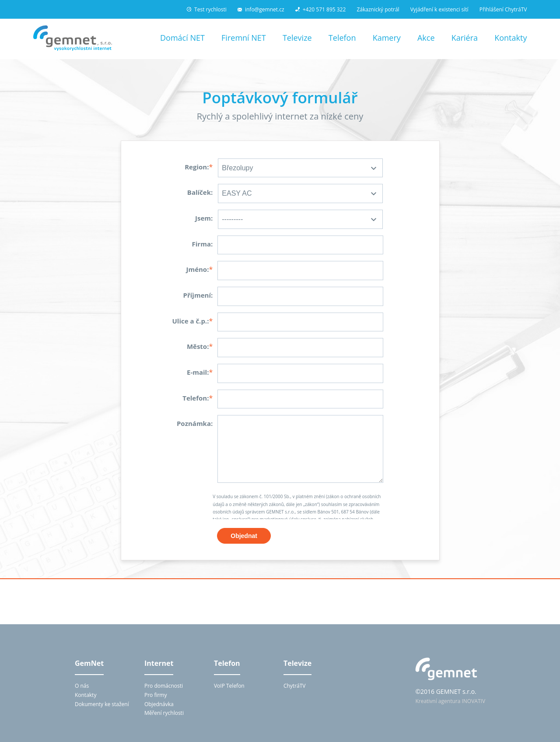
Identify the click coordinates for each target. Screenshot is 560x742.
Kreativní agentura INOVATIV (450, 701)
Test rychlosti (207, 9)
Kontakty (511, 38)
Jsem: (204, 218)
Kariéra (465, 38)
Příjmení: (198, 295)
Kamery (387, 38)
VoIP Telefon (229, 686)
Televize (297, 38)
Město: (198, 346)
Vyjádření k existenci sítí (439, 9)
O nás (82, 686)
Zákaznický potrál (378, 9)
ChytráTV (295, 686)
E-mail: (198, 372)
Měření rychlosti (164, 713)
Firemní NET (244, 38)
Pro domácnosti (164, 686)
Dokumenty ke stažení (102, 704)
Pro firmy (156, 695)
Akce (426, 38)
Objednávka (159, 704)
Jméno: (197, 269)
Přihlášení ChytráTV (503, 9)
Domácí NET (182, 38)
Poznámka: (195, 423)
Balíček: (200, 192)
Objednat (244, 536)
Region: (197, 167)
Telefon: (196, 398)
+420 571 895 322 (321, 9)
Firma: (203, 244)
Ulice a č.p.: (190, 321)
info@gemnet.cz (261, 9)
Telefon (342, 38)
